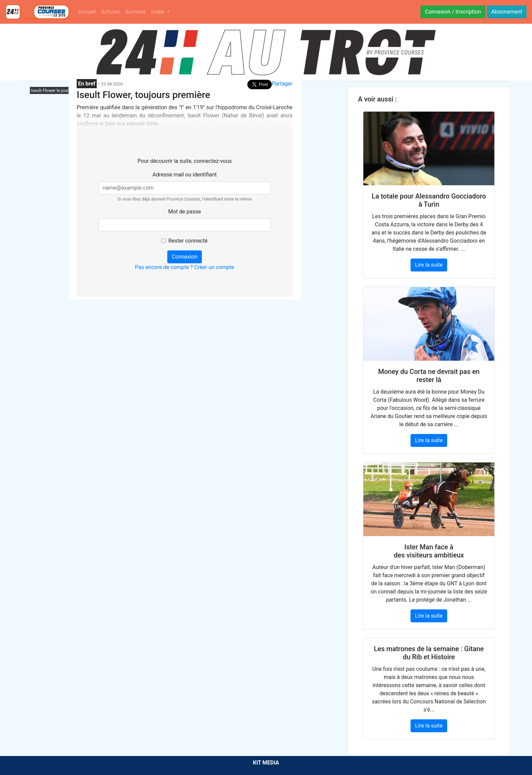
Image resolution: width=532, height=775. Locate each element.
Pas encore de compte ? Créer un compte (185, 267)
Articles (110, 12)
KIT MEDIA (266, 763)
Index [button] (159, 12)
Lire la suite (429, 265)
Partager (282, 84)
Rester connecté (188, 241)
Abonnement (507, 12)
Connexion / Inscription (453, 12)
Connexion (184, 257)
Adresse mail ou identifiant (185, 175)
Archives (136, 12)
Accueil (87, 12)
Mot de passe (185, 212)
